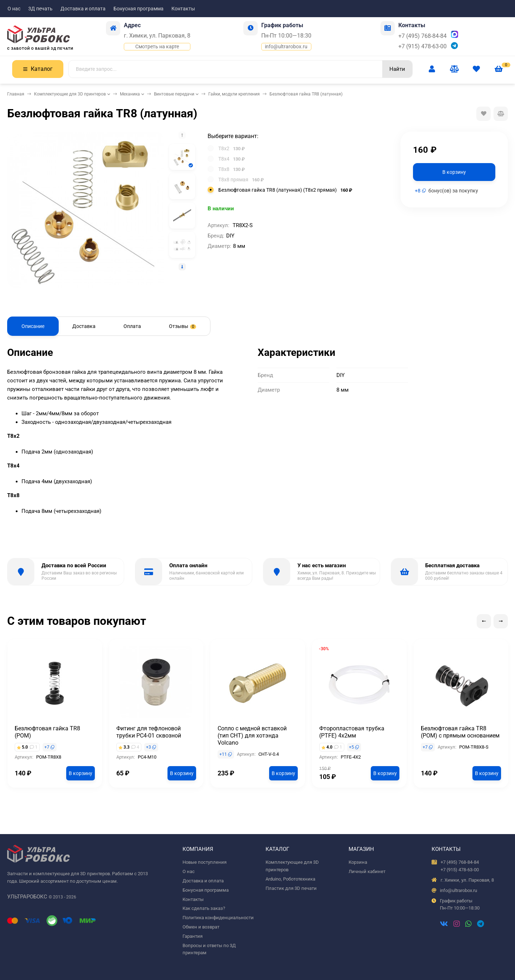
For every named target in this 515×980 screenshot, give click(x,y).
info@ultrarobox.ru (286, 46)
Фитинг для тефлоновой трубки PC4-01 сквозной (149, 732)
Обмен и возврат (201, 927)
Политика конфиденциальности (218, 918)
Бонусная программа (139, 9)
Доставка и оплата (83, 9)
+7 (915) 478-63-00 (422, 46)
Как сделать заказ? (204, 908)
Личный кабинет (367, 871)
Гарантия (193, 936)
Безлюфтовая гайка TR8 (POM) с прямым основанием (460, 732)
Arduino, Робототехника (290, 879)
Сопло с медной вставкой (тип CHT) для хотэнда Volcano (252, 736)
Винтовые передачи (174, 94)
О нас (14, 9)
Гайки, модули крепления (234, 94)
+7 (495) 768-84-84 (422, 36)
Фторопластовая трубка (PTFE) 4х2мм (352, 732)
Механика (130, 94)
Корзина (358, 862)
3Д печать (40, 9)
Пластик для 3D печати (291, 888)
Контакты (183, 9)
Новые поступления (205, 862)
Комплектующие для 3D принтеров (70, 94)
